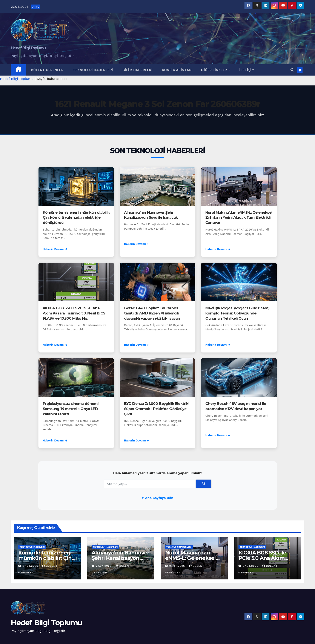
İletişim (247, 70)
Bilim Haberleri (138, 70)
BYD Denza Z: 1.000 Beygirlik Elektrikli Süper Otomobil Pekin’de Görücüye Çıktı (157, 409)
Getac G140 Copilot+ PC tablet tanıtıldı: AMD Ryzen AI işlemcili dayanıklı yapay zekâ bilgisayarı (152, 313)
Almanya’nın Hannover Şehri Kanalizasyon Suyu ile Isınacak (120, 558)
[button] (292, 70)
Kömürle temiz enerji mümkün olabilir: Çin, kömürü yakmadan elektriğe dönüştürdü (76, 218)
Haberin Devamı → (55, 249)
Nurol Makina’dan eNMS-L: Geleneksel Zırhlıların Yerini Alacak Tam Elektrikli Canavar (239, 218)
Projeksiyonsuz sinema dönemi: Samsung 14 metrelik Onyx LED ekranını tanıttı (71, 409)
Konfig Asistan (177, 70)
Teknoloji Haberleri (93, 70)
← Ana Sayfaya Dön (157, 498)
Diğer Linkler (214, 70)
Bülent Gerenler (47, 70)
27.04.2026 (31, 566)
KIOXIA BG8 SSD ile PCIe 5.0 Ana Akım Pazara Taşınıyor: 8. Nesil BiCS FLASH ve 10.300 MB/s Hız (74, 313)
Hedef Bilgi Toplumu (28, 48)
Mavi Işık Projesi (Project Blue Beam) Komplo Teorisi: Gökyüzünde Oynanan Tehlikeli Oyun (237, 313)
